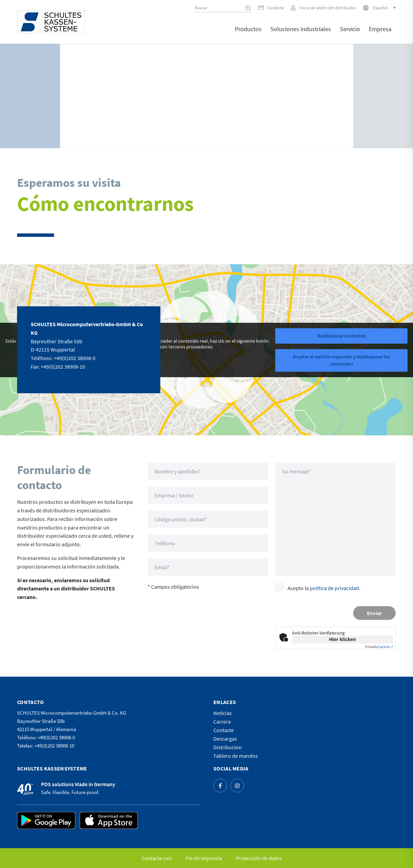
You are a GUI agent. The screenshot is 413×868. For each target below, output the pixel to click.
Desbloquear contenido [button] (342, 335)
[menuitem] (248, 34)
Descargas (225, 739)
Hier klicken (342, 639)
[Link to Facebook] (220, 786)
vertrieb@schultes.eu (55, 375)
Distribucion (228, 747)
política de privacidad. (335, 588)
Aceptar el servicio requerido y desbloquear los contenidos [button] (341, 360)
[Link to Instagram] (237, 786)
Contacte (276, 8)
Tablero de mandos (236, 756)
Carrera (222, 722)
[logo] (51, 22)
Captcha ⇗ (379, 647)
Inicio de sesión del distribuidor (328, 8)
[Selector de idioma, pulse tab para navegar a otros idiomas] (384, 8)
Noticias (223, 713)
